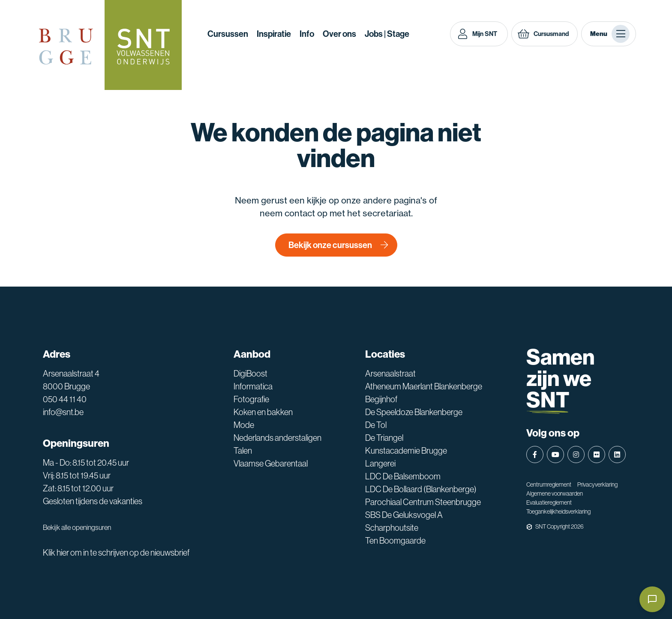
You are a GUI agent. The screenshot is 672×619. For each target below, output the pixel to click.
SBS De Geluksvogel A (404, 515)
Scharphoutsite (392, 528)
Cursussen (228, 34)
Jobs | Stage (387, 34)
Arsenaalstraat (390, 374)
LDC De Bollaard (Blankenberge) (421, 489)
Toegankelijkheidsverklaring (558, 511)
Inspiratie (274, 34)
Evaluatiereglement (549, 502)
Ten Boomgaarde (395, 541)
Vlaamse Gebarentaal (271, 464)
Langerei (380, 464)
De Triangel (384, 438)
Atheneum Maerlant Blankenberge (424, 386)
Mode (244, 425)
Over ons (339, 34)
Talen (243, 451)
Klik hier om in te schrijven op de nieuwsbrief (116, 553)
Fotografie (251, 399)
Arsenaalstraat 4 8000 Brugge (71, 380)
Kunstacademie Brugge (406, 451)
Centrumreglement (549, 484)
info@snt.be (63, 412)
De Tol (376, 425)
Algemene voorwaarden (555, 493)
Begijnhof (381, 399)
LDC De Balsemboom (403, 476)
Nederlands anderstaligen (277, 438)
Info (307, 34)
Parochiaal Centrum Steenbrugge (423, 502)
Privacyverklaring (597, 484)
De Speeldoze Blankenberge (414, 412)
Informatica (253, 386)
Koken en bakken (263, 412)
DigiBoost (250, 374)
